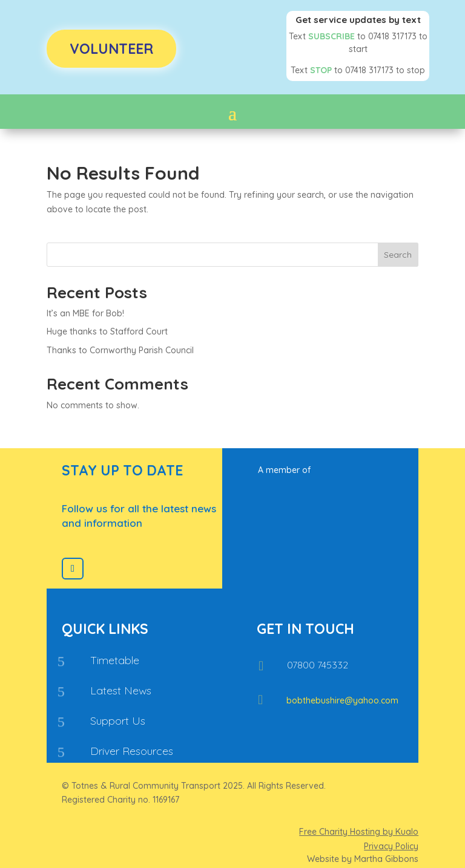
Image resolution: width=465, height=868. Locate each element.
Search (398, 255)
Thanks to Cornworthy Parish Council (120, 350)
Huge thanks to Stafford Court (107, 331)
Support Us (118, 721)
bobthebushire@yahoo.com (342, 700)
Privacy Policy (391, 846)
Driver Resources (132, 751)
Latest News (121, 690)
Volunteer (111, 49)
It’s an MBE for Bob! (85, 313)
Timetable (115, 660)
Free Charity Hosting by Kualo (359, 832)
